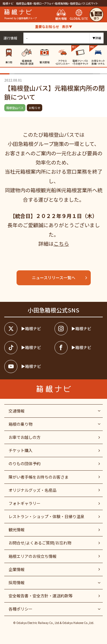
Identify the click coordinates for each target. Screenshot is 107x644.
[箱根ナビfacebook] (79, 348)
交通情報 (17, 411)
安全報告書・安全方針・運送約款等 (41, 596)
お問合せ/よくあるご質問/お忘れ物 (40, 543)
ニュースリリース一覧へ (60, 278)
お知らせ (35, 108)
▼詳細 (97, 38)
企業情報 (17, 569)
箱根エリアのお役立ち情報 (33, 556)
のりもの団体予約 (25, 463)
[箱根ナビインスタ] (79, 329)
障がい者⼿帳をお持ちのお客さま (39, 477)
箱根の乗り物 (21, 424)
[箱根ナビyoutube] (28, 366)
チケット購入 (21, 450)
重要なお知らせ (54, 26)
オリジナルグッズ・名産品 (33, 490)
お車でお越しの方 (25, 437)
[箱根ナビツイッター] (28, 329)
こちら (61, 243)
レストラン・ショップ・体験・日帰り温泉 (47, 516)
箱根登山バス (15, 108)
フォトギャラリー (25, 503)
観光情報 (17, 530)
